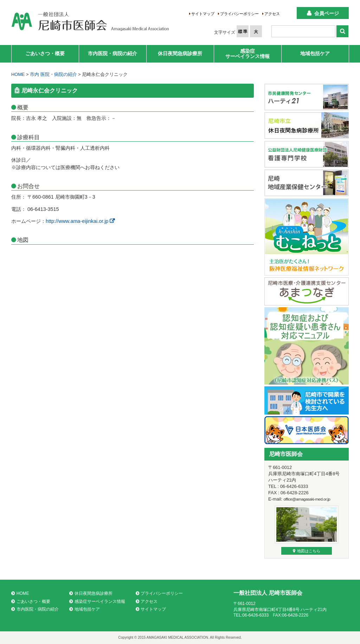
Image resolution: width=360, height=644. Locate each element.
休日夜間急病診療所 (180, 53)
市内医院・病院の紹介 (112, 53)
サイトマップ (203, 14)
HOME (18, 74)
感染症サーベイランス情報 (247, 54)
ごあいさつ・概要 (45, 53)
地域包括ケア (315, 53)
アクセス (272, 14)
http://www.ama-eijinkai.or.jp (80, 221)
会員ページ (327, 13)
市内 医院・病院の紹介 (53, 74)
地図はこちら (307, 551)
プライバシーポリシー (239, 14)
